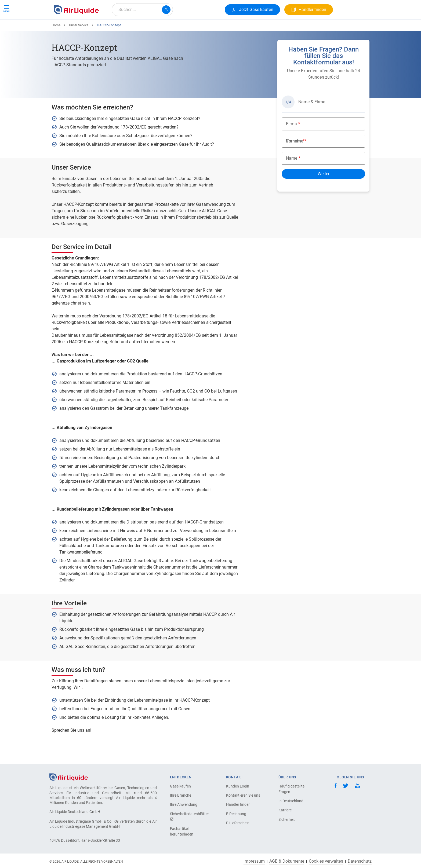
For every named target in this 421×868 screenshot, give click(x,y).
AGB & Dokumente (287, 861)
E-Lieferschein (238, 823)
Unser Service (79, 45)
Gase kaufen (180, 786)
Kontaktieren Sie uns (243, 795)
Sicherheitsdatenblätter (189, 816)
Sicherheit (287, 819)
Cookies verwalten (326, 861)
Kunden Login (238, 786)
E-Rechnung (236, 814)
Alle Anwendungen (120, 29)
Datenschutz (360, 861)
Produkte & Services (75, 29)
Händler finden (238, 804)
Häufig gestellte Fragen (291, 789)
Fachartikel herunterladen (182, 831)
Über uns (154, 29)
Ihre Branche (181, 795)
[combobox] (142, 10)
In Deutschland (291, 801)
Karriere (178, 29)
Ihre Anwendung (184, 804)
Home (56, 45)
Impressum (254, 861)
